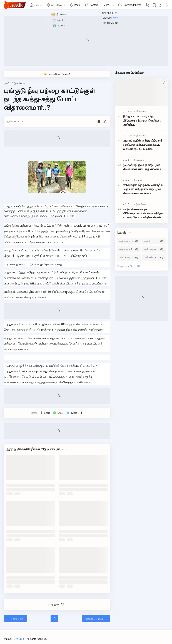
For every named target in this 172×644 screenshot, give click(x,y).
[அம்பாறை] (129, 257)
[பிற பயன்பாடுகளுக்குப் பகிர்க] (81, 413)
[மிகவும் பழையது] (96, 619)
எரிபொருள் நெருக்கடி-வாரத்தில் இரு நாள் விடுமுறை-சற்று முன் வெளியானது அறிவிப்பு (143, 189)
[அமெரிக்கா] (154, 257)
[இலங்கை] (141, 111)
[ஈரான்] (139, 180)
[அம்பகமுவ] (154, 249)
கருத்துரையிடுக (57, 604)
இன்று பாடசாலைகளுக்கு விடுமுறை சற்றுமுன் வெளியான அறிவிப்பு (142, 121)
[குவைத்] (140, 160)
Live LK (20, 639)
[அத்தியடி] (154, 241)
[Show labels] (129, 266)
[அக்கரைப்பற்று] (129, 241)
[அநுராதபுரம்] (129, 249)
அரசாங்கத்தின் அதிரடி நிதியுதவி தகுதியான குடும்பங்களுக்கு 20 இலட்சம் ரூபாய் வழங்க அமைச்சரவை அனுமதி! (143, 145)
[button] (160, 5)
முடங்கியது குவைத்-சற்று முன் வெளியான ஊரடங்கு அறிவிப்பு (142, 167)
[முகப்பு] (54, 619)
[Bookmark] (154, 5)
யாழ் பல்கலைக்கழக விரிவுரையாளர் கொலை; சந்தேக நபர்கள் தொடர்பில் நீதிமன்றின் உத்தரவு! (143, 214)
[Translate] (148, 5)
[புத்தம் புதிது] (16, 619)
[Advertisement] (86, 41)
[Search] (166, 5)
